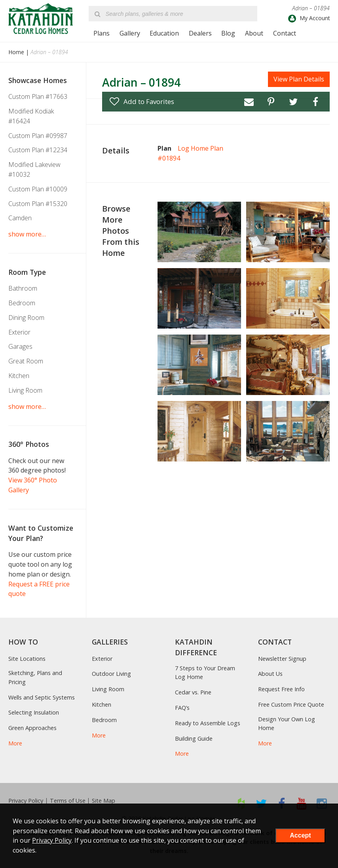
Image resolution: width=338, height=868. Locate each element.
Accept (300, 835)
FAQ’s (182, 708)
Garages (20, 346)
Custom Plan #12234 (38, 150)
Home (16, 52)
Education (164, 33)
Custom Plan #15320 (38, 204)
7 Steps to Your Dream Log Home (205, 672)
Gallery (130, 33)
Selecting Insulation (34, 712)
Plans (102, 33)
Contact (285, 33)
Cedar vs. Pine (193, 692)
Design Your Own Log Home (287, 723)
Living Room (25, 390)
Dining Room (26, 318)
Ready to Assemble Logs (208, 723)
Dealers (200, 33)
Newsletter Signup (282, 659)
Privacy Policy (26, 801)
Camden (20, 218)
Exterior (19, 332)
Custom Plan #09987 (38, 136)
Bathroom (23, 288)
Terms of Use (68, 801)
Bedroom (22, 303)
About (254, 33)
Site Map (103, 801)
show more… (27, 234)
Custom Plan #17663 (38, 96)
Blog (228, 33)
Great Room (26, 361)
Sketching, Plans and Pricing (35, 677)
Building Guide (194, 738)
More (15, 743)
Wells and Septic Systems (42, 697)
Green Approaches (32, 728)
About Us (270, 674)
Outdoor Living (111, 674)
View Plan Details (299, 79)
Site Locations (27, 659)
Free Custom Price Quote (291, 704)
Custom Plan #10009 (38, 189)
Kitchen (19, 376)
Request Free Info (281, 689)
